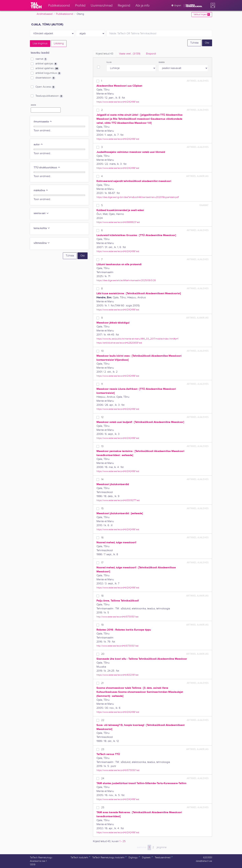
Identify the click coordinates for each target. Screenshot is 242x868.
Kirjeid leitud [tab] (105, 54)
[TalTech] (36, 5)
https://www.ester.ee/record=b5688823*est (118, 222)
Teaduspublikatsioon (49, 96)
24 (103, 778)
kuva (109, 62)
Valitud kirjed (202, 14)
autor (38, 145)
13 (102, 446)
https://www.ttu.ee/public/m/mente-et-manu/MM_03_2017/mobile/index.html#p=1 (137, 339)
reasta (162, 62)
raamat (41, 59)
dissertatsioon (45, 78)
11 (102, 384)
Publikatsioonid (65, 14)
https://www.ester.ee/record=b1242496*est (118, 102)
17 (102, 563)
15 (102, 509)
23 (103, 749)
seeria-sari (41, 213)
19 (102, 625)
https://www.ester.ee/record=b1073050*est (118, 770)
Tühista (194, 43)
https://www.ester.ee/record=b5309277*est (118, 500)
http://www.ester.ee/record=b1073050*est (117, 617)
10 (102, 351)
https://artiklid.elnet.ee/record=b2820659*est (119, 343)
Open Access (45, 87)
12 (102, 417)
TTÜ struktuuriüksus (47, 168)
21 (102, 683)
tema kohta (42, 228)
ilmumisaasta (43, 122)
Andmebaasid (45, 14)
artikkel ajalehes (47, 68)
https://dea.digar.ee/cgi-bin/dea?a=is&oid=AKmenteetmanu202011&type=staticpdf (138, 197)
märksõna (41, 190)
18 (102, 596)
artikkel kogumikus (48, 73)
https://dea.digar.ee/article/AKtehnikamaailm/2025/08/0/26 (126, 280)
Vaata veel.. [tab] (130, 54)
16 (102, 538)
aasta (33, 105)
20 (103, 654)
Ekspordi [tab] (151, 54)
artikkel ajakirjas (46, 64)
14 (102, 479)
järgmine (162, 847)
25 (103, 808)
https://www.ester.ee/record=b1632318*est (117, 675)
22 (103, 720)
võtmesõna (42, 243)
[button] (212, 5)
